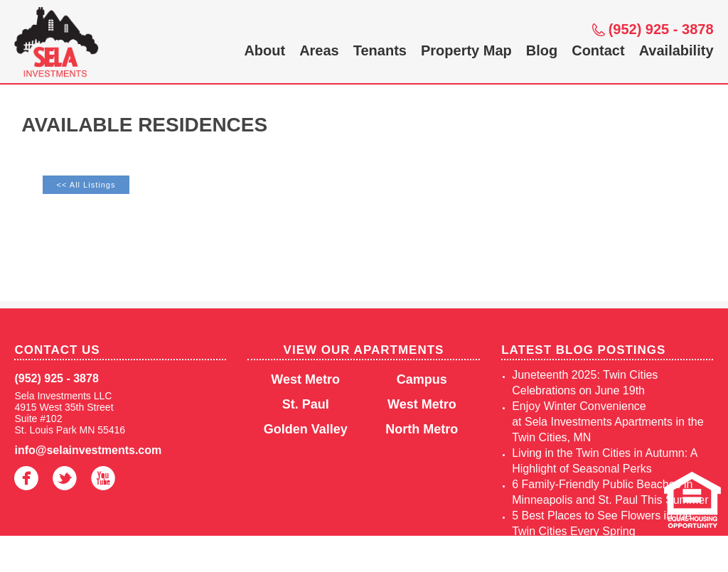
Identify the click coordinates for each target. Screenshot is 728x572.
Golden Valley (306, 429)
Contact (598, 50)
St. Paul (306, 404)
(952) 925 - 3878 (661, 29)
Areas (319, 50)
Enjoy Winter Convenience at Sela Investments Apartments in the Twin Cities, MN (607, 422)
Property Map (466, 50)
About (264, 50)
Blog (542, 50)
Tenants (380, 50)
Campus (422, 379)
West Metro (305, 379)
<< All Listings (86, 185)
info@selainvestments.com (88, 450)
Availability (676, 50)
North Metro (422, 429)
